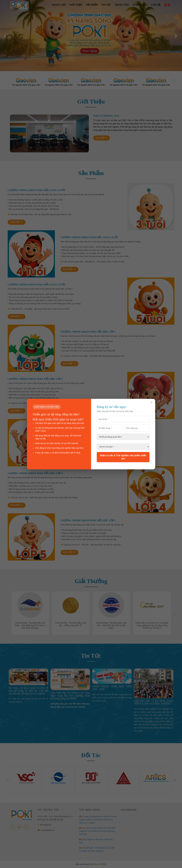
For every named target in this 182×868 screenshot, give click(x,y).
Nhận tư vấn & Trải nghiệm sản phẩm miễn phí (123, 457)
